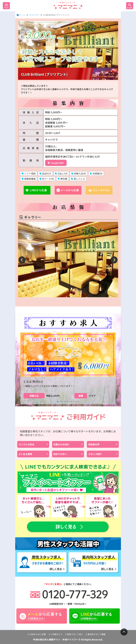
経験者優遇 (29, 179)
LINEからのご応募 (37, 634)
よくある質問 (33, 454)
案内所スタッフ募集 (96, 634)
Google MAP (56, 163)
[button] (22, 260)
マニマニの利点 (33, 444)
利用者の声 (103, 444)
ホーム (21, 15)
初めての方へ (68, 454)
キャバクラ (34, 15)
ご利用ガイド (56, 634)
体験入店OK (79, 173)
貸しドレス (78, 179)
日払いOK (61, 173)
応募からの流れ (68, 444)
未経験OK (96, 173)
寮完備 (63, 179)
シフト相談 (29, 173)
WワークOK (47, 179)
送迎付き (45, 173)
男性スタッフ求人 (74, 634)
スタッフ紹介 (103, 454)
